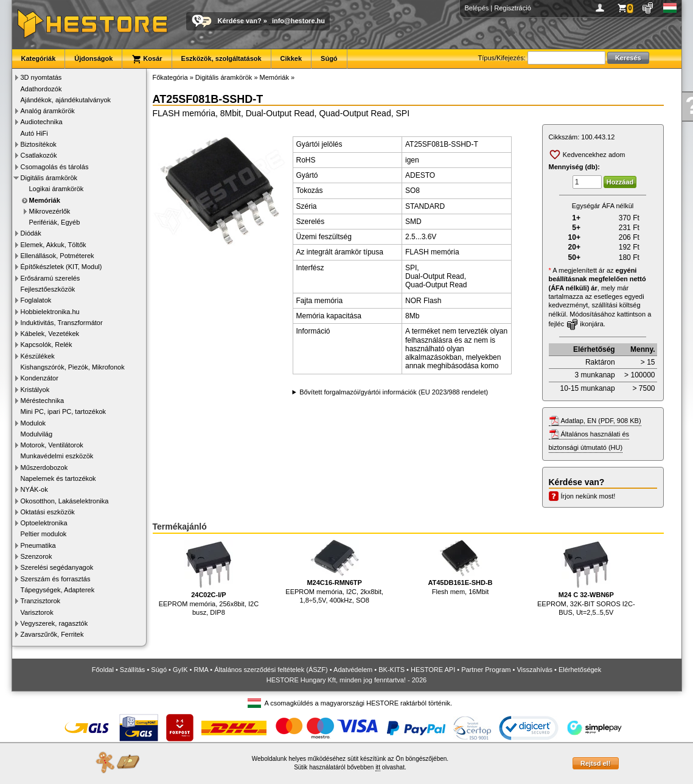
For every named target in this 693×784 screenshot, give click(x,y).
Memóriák (45, 200)
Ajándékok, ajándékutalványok (66, 100)
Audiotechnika (42, 122)
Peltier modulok (44, 534)
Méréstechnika (43, 401)
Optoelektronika (44, 523)
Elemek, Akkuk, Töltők (54, 245)
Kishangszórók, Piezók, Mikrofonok (73, 367)
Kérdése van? (240, 21)
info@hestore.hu (298, 21)
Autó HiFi (34, 133)
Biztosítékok (39, 144)
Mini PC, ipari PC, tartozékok (64, 411)
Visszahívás (535, 670)
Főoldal (103, 670)
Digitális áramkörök (49, 178)
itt (378, 767)
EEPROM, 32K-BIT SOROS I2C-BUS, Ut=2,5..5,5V (586, 578)
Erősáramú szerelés (50, 278)
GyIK (180, 670)
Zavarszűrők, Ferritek (52, 634)
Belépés (477, 8)
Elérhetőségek (580, 670)
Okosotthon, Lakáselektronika (65, 501)
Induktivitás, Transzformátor (62, 323)
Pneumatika (38, 545)
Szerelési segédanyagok (57, 567)
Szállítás (133, 670)
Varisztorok (37, 612)
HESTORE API (433, 670)
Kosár (147, 59)
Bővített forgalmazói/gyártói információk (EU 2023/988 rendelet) (394, 392)
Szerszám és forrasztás (56, 579)
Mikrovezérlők (50, 211)
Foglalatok (36, 300)
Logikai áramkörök (57, 189)
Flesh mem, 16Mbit (460, 568)
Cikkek (291, 58)
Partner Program (486, 670)
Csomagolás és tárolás (55, 167)
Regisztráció (513, 8)
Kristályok (35, 390)
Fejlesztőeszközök (48, 289)
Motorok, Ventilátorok (52, 445)
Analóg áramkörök (48, 111)
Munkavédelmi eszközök (57, 456)
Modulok (33, 423)
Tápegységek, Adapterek (58, 590)
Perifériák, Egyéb (55, 222)
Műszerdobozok (44, 467)
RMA (201, 670)
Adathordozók (41, 89)
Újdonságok (93, 58)
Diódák (31, 233)
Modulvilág (37, 434)
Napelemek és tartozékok (58, 478)
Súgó (329, 58)
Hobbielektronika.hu (50, 312)
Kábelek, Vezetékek (50, 334)
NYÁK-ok (34, 489)
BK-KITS (392, 670)
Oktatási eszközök (48, 512)
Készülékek (38, 356)
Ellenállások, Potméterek (57, 256)
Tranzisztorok (41, 601)
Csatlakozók (39, 155)
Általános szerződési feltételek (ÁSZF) (271, 670)
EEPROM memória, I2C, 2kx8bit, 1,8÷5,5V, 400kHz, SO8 (334, 572)
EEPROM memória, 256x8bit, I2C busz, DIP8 (209, 578)
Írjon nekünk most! (588, 496)
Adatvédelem (353, 670)
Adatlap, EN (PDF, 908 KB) (601, 421)
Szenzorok (37, 556)
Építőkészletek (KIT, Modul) (61, 267)
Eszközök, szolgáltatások (221, 58)
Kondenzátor (40, 378)
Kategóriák (39, 58)
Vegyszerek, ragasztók (54, 623)
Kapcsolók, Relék (47, 345)
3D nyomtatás (41, 77)
